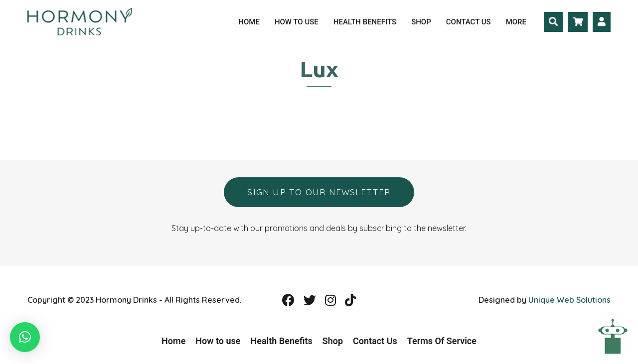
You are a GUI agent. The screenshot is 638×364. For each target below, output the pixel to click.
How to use (297, 22)
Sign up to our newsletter (319, 192)
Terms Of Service (442, 341)
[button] (25, 337)
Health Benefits (365, 22)
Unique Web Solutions (569, 300)
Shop (421, 22)
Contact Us (469, 22)
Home (249, 22)
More (516, 22)
